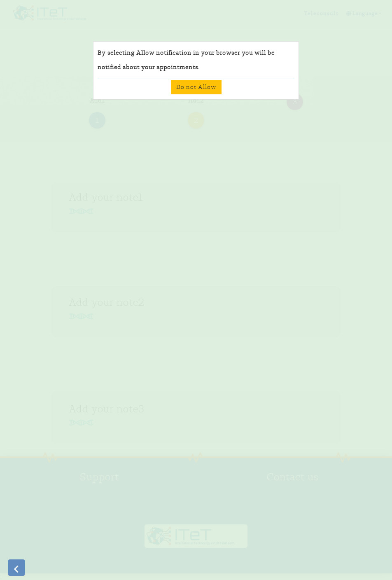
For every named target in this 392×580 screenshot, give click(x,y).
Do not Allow (196, 87)
